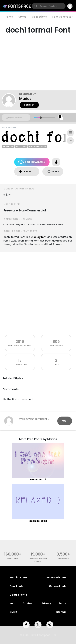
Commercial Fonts (55, 578)
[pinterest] (50, 625)
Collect (27, 172)
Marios (25, 99)
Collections (39, 17)
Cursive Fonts (58, 586)
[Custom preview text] (16, 118)
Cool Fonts (16, 586)
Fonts (9, 17)
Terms (63, 603)
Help (12, 603)
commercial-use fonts (38, 560)
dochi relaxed (38, 521)
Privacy (46, 603)
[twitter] (38, 625)
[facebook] (26, 625)
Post (65, 421)
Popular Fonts (18, 578)
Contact (29, 105)
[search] (49, 6)
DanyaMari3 (38, 480)
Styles (22, 17)
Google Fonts (18, 595)
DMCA (13, 612)
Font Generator (62, 17)
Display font (39, 237)
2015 (20, 342)
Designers (63, 559)
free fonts (13, 559)
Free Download (32, 162)
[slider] (41, 118)
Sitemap (61, 612)
